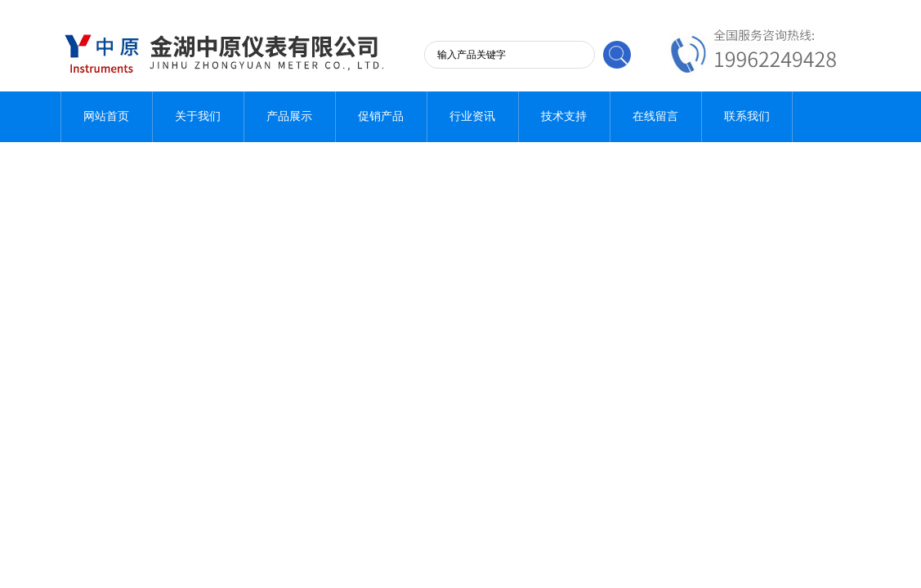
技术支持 (564, 116)
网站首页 (106, 116)
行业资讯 (472, 116)
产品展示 (289, 116)
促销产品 (381, 116)
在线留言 (655, 116)
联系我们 (747, 116)
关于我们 (198, 116)
